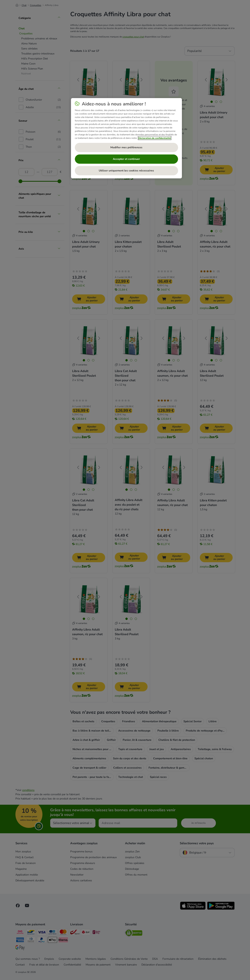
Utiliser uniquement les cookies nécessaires (126, 171)
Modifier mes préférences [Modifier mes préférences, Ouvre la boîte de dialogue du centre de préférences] (126, 147)
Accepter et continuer (126, 159)
